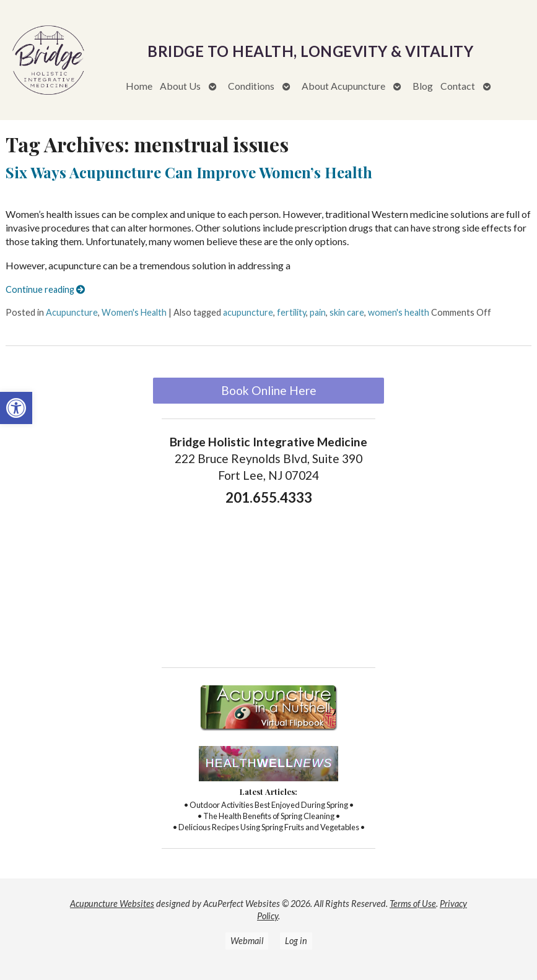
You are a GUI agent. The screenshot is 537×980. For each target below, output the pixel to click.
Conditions (251, 86)
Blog (423, 86)
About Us (180, 86)
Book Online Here (269, 390)
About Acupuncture (343, 86)
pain (318, 312)
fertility (291, 312)
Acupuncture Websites (112, 904)
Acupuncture (72, 312)
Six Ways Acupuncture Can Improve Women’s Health (189, 172)
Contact (458, 86)
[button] (16, 408)
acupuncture (248, 312)
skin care (347, 312)
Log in (296, 941)
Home (139, 86)
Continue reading (45, 289)
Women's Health (134, 312)
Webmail (247, 941)
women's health (399, 312)
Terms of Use (413, 904)
